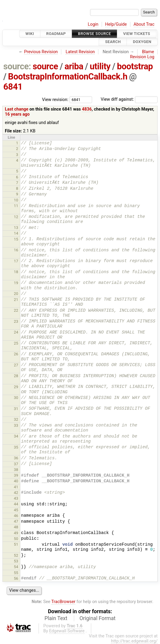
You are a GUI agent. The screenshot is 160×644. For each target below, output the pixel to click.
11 (16, 206)
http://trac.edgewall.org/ (134, 641)
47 (16, 521)
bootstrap (135, 66)
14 (16, 233)
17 (16, 261)
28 (16, 376)
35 (16, 447)
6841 (13, 87)
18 (16, 272)
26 (16, 354)
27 (16, 365)
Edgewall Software (67, 631)
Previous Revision (41, 52)
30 (16, 398)
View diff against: (129, 99)
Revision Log (142, 57)
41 (16, 487)
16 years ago (17, 114)
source (45, 66)
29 (16, 387)
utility (100, 66)
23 (16, 321)
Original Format (98, 618)
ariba (74, 66)
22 (16, 310)
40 (16, 481)
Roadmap (56, 34)
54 (16, 567)
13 (16, 228)
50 (16, 539)
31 (16, 409)
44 (16, 504)
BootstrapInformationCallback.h (68, 77)
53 (16, 561)
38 (16, 470)
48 (16, 527)
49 (16, 533)
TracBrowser (64, 602)
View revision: (55, 99)
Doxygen (142, 42)
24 (16, 332)
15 (16, 239)
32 (16, 419)
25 (16, 343)
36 (16, 458)
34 (16, 436)
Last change (17, 109)
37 (16, 464)
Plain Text (56, 618)
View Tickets (137, 34)
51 (16, 544)
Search (113, 42)
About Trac (144, 24)
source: (17, 66)
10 (16, 200)
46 (16, 516)
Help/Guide (116, 24)
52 (16, 555)
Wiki (30, 34)
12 (16, 217)
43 (16, 498)
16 (16, 250)
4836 (87, 109)
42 (16, 493)
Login (93, 24)
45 (16, 510)
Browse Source (95, 34)
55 (16, 573)
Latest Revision (80, 52)
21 (16, 300)
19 (16, 283)
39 (16, 475)
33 (16, 425)
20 (16, 294)
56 (16, 578)
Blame (148, 52)
